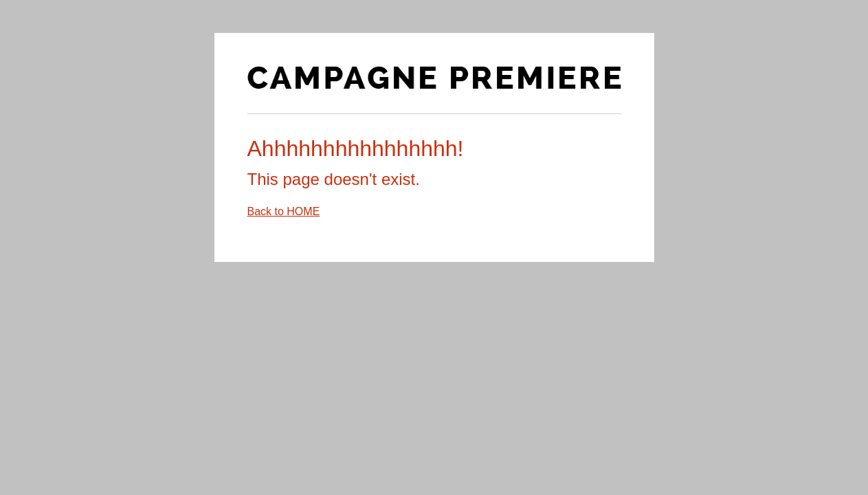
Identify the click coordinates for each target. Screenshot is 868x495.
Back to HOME (284, 211)
